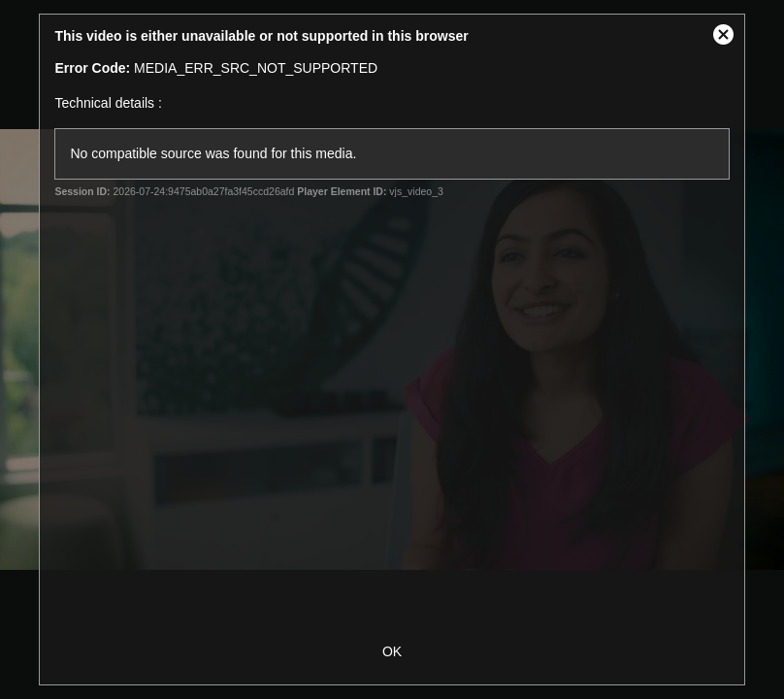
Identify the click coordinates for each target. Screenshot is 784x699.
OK (392, 651)
